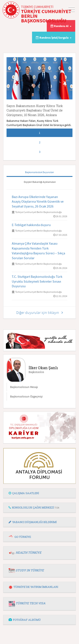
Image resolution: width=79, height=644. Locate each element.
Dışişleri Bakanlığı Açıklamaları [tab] (40, 182)
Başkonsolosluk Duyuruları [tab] (39, 172)
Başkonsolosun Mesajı (24, 387)
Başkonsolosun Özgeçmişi (26, 396)
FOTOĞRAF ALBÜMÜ (25, 620)
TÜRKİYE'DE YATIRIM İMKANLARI (33, 587)
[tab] (39, 493)
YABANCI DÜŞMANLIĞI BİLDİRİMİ (33, 522)
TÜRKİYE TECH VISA (30, 603)
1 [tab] (39, 133)
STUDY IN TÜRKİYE (30, 570)
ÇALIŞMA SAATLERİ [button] (24, 493)
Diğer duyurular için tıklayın (39, 313)
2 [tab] (40, 142)
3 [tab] (40, 152)
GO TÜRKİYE (23, 537)
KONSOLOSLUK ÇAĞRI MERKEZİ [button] (34, 507)
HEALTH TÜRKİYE (28, 552)
